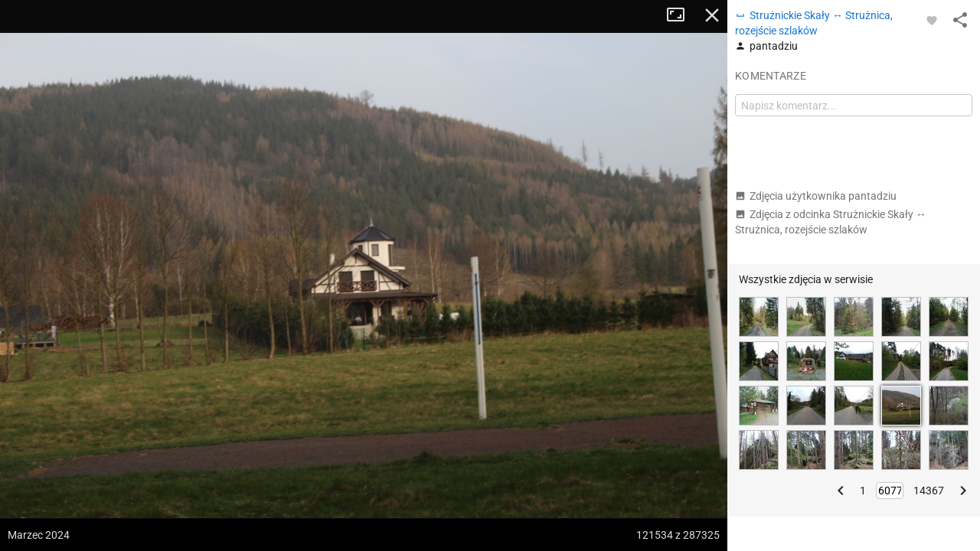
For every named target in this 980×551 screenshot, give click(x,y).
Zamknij (712, 15)
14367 (929, 491)
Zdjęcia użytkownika (816, 196)
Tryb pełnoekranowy (681, 15)
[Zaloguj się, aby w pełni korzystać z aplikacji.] (932, 20)
